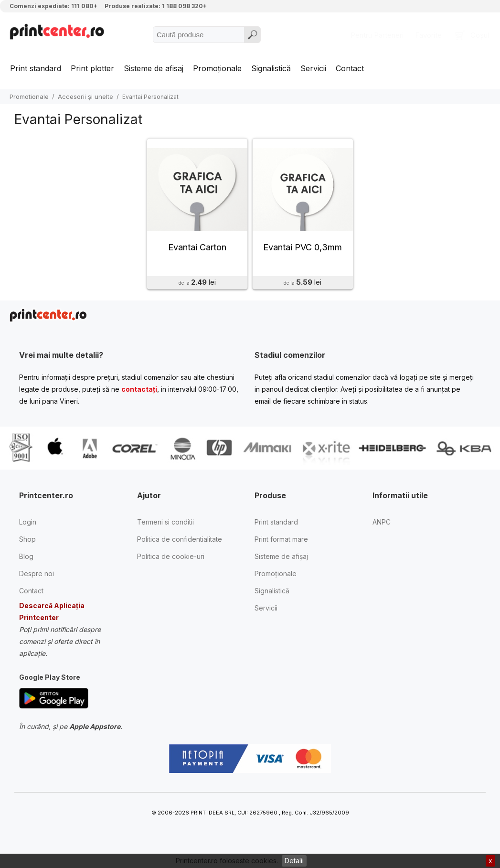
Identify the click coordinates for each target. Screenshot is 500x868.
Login (28, 526)
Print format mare (281, 543)
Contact (350, 68)
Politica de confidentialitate (180, 543)
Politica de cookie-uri (171, 560)
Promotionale (29, 96)
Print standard (36, 68)
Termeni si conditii (165, 526)
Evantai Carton (197, 251)
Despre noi (37, 577)
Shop (27, 543)
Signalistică (271, 68)
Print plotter (92, 68)
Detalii (294, 861)
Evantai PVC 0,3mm (303, 251)
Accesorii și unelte (85, 96)
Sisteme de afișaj (281, 560)
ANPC (382, 526)
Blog (26, 560)
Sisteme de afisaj (154, 68)
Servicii (313, 68)
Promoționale (217, 68)
